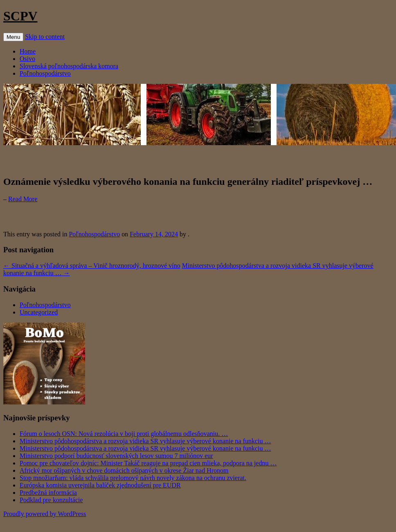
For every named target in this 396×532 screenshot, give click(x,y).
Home (28, 51)
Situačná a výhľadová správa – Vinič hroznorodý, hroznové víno (92, 266)
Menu (13, 37)
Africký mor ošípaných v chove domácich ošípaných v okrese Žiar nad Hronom (124, 470)
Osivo (27, 59)
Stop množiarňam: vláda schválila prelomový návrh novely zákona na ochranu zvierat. (133, 478)
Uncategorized (39, 312)
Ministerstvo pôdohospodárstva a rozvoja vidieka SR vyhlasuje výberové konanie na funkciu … (145, 441)
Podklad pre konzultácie (51, 500)
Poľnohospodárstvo (45, 73)
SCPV (20, 16)
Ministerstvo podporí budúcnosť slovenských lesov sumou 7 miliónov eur (116, 456)
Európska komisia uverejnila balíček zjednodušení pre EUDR (100, 485)
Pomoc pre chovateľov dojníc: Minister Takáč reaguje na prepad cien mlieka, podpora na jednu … (148, 463)
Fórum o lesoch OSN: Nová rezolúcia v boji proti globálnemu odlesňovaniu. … (124, 434)
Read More (23, 199)
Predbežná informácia (48, 493)
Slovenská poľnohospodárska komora (69, 66)
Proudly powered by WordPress (45, 514)
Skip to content (45, 37)
